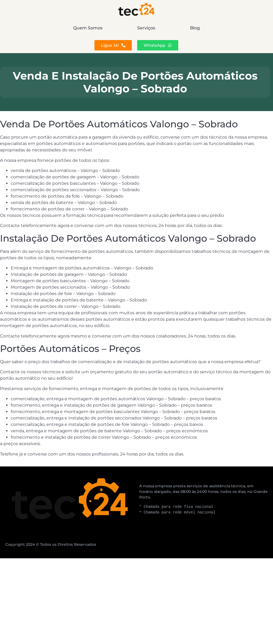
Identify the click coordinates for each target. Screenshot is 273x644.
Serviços (146, 28)
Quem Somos (51, 28)
